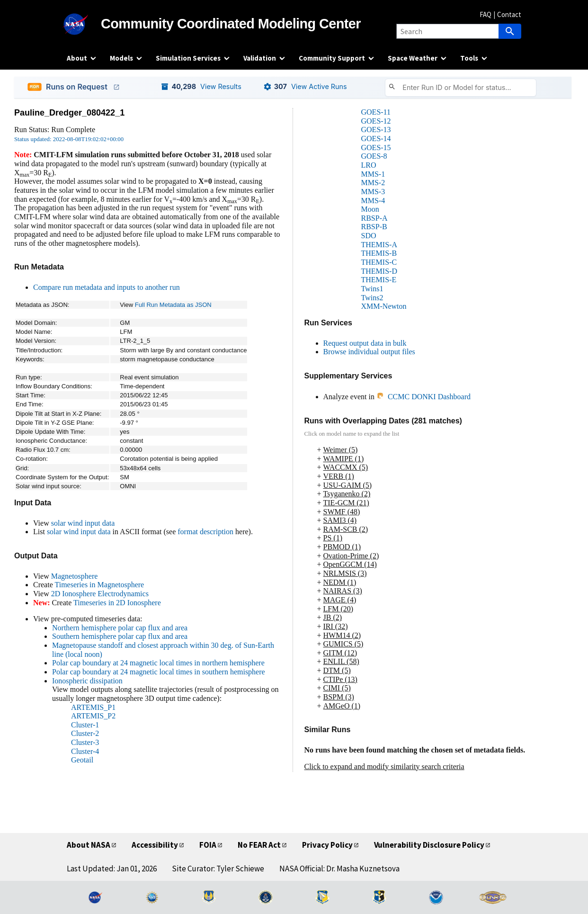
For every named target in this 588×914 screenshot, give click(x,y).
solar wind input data (83, 523)
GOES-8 (374, 156)
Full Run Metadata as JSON (173, 305)
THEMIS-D (379, 271)
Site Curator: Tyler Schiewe (218, 869)
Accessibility (155, 845)
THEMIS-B (379, 253)
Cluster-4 (85, 751)
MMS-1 (373, 174)
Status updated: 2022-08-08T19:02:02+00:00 (69, 139)
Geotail (82, 760)
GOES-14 (376, 139)
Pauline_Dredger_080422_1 (69, 113)
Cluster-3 (85, 742)
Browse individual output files (369, 352)
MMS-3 (373, 192)
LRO (369, 165)
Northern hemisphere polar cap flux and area (120, 628)
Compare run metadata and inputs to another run (107, 287)
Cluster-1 (85, 725)
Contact (509, 14)
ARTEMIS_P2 (93, 716)
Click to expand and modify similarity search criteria (384, 766)
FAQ (486, 14)
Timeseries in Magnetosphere (99, 585)
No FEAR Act (259, 845)
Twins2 (372, 298)
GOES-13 (376, 130)
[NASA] (84, 24)
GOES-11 (376, 112)
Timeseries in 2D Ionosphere (117, 603)
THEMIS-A (379, 245)
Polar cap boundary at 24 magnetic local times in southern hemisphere (159, 672)
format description (205, 532)
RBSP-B (374, 227)
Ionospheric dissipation (87, 681)
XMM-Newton (384, 306)
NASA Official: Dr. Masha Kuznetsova (339, 869)
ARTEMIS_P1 (93, 707)
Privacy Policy (327, 845)
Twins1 (372, 289)
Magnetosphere (75, 576)
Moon (370, 209)
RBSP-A (374, 218)
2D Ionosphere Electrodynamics (100, 594)
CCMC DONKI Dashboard (423, 397)
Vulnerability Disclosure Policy (429, 845)
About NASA (89, 845)
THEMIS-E (379, 280)
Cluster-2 (85, 733)
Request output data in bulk (365, 343)
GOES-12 (376, 121)
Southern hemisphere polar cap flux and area (120, 636)
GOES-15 (376, 148)
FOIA (208, 845)
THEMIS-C (379, 262)
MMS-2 (373, 183)
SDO (369, 236)
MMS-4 (373, 201)
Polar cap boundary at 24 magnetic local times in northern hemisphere (158, 663)
